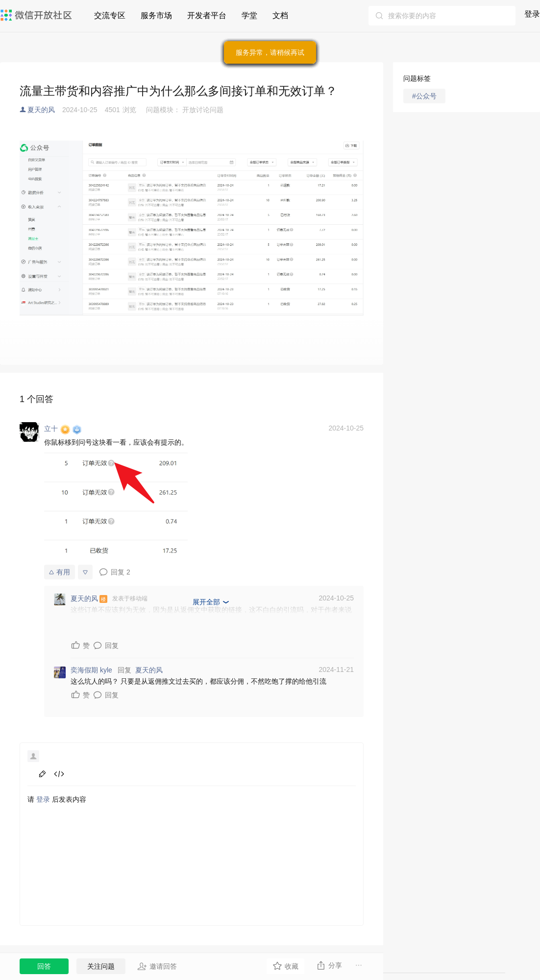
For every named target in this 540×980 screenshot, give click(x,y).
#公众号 (424, 96)
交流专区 (110, 15)
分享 (329, 965)
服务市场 (156, 15)
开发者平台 (207, 15)
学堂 (249, 15)
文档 (280, 15)
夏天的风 (41, 110)
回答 (44, 966)
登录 (532, 14)
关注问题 (101, 966)
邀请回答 (157, 966)
